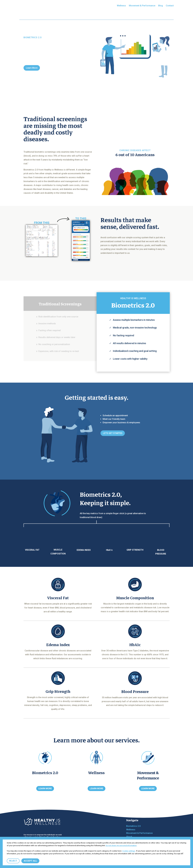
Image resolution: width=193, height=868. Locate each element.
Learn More (32, 68)
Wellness (121, 6)
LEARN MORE (45, 789)
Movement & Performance (142, 6)
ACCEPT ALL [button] (30, 861)
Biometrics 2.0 (107, 6)
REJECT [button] (13, 861)
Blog (161, 6)
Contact (170, 6)
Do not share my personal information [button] (121, 846)
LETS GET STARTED (113, 433)
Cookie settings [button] (129, 851)
